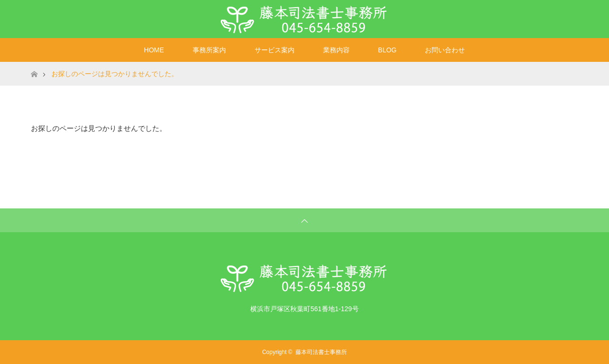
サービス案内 (275, 50)
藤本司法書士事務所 (321, 352)
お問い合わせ (445, 50)
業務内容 (336, 50)
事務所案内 (209, 50)
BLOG (388, 50)
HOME (154, 50)
